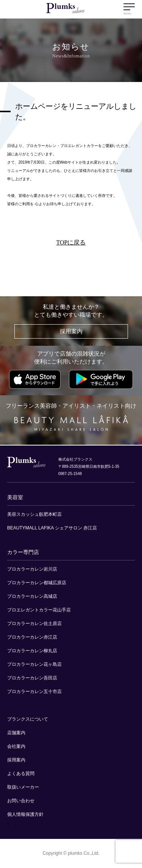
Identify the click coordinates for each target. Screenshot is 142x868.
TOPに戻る (71, 242)
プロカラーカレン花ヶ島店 (34, 664)
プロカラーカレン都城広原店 (37, 583)
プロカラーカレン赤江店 (32, 637)
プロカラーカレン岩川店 (32, 569)
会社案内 (16, 746)
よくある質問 (21, 774)
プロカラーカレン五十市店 (34, 692)
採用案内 (71, 331)
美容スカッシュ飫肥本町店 (34, 514)
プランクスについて (28, 719)
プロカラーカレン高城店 (32, 596)
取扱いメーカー (23, 787)
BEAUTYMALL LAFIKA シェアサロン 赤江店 (52, 528)
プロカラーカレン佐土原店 (34, 624)
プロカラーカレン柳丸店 (32, 651)
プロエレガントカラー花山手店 (39, 610)
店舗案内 (16, 733)
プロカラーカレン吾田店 (32, 678)
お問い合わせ (21, 801)
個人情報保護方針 (25, 814)
